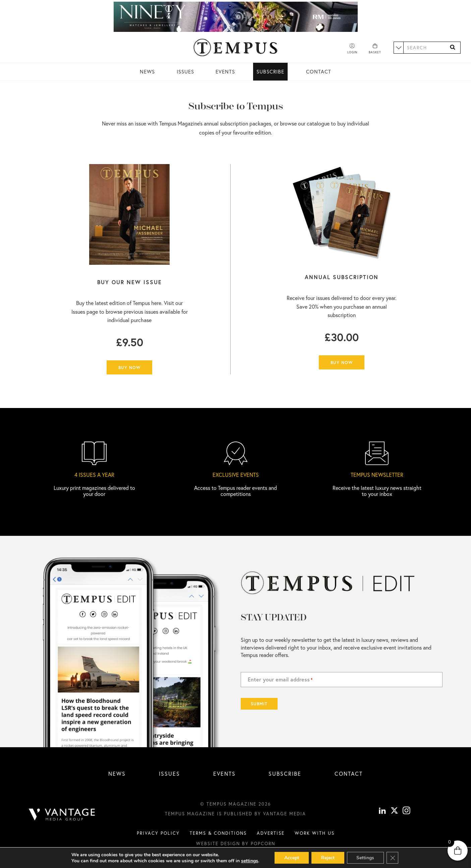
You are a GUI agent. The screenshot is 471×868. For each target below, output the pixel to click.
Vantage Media (285, 814)
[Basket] (375, 49)
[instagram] (406, 811)
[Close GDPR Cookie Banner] (394, 858)
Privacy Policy (158, 833)
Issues (185, 71)
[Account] (352, 49)
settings (248, 861)
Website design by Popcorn (236, 844)
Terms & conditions (218, 833)
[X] (394, 811)
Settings (366, 857)
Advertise (271, 833)
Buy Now (129, 367)
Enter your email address (280, 679)
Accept (291, 857)
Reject (328, 857)
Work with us (315, 833)
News (147, 71)
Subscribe (270, 71)
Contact (319, 71)
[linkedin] (382, 811)
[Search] (453, 47)
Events (225, 71)
